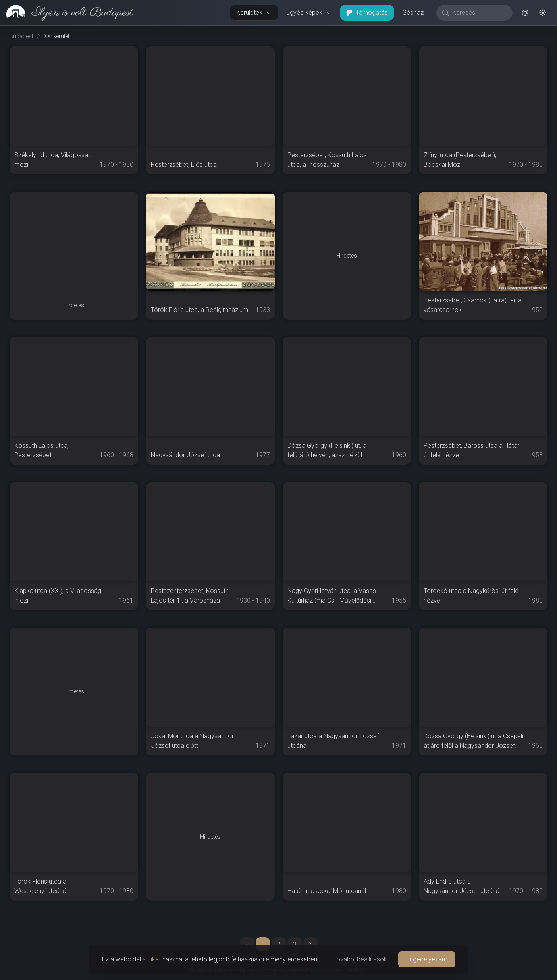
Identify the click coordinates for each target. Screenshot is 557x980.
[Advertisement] (74, 241)
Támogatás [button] (367, 13)
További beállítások (360, 959)
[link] (66, 13)
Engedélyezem (427, 959)
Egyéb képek (309, 13)
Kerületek (254, 13)
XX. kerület (57, 36)
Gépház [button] (413, 13)
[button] (525, 13)
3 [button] (295, 944)
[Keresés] (479, 13)
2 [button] (279, 944)
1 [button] (263, 944)
